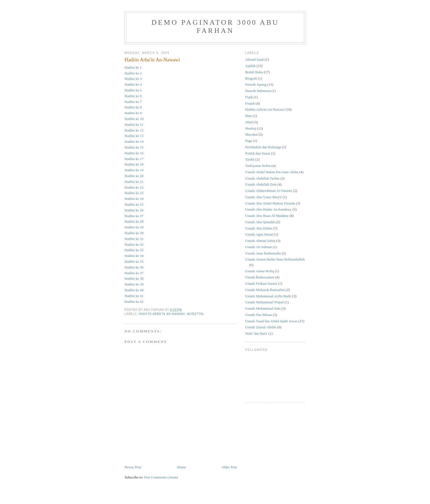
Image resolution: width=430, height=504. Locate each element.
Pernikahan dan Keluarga (263, 147)
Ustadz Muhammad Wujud (264, 302)
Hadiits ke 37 (134, 273)
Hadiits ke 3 (133, 79)
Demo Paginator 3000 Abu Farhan (215, 26)
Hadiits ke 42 (134, 302)
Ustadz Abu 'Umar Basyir (263, 197)
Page (249, 141)
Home (182, 467)
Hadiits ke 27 (134, 216)
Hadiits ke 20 (134, 176)
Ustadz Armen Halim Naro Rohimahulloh (275, 259)
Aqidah (250, 66)
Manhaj (251, 128)
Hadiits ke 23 (134, 193)
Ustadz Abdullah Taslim (262, 178)
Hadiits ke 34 (134, 256)
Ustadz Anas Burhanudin (263, 253)
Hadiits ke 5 (133, 90)
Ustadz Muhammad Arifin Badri (268, 296)
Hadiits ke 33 (134, 250)
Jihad (249, 122)
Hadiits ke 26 (134, 210)
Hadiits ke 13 (134, 136)
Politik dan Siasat (258, 153)
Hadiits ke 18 (134, 164)
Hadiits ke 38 (134, 278)
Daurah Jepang (256, 84)
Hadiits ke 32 (134, 244)
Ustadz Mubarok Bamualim (265, 290)
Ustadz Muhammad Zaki (263, 308)
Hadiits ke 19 (134, 170)
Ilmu (249, 116)
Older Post (229, 467)
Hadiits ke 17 (134, 159)
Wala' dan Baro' (256, 333)
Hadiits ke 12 (134, 130)
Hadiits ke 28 (134, 221)
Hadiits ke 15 (134, 147)
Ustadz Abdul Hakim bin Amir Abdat (272, 172)
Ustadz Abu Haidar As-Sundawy (268, 209)
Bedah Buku (254, 72)
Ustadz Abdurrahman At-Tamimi (269, 191)
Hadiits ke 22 (134, 187)
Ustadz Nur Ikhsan (258, 315)
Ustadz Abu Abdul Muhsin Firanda (270, 203)
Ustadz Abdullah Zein (261, 184)
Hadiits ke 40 (134, 290)
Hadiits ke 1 (133, 67)
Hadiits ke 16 (134, 153)
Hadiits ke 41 (134, 296)
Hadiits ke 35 (134, 261)
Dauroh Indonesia (258, 91)
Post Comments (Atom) (161, 477)
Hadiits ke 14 (134, 142)
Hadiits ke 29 (134, 227)
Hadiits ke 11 (134, 124)
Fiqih (249, 97)
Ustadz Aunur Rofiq (260, 271)
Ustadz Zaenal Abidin (261, 327)
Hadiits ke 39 (134, 284)
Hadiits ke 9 (133, 113)
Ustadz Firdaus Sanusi (261, 283)
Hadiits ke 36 (134, 267)
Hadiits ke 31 (134, 239)
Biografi (251, 78)
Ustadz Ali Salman (259, 247)
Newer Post (133, 467)
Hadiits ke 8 (133, 107)
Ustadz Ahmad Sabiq (260, 241)
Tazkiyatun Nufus (258, 166)
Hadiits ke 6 (133, 96)
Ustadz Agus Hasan (259, 234)
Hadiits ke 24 (134, 199)
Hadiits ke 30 (134, 233)
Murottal (196, 314)
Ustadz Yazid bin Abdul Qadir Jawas (271, 321)
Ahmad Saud (254, 59)
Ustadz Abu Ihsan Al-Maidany (267, 216)
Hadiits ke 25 (134, 204)
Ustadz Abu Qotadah (260, 222)
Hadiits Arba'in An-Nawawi (152, 60)
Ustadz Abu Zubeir (259, 228)
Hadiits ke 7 (133, 102)
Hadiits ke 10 (134, 119)
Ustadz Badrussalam (260, 277)
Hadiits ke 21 (134, 182)
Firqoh (250, 103)
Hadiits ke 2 (133, 73)
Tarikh (250, 159)
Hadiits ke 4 (133, 84)
